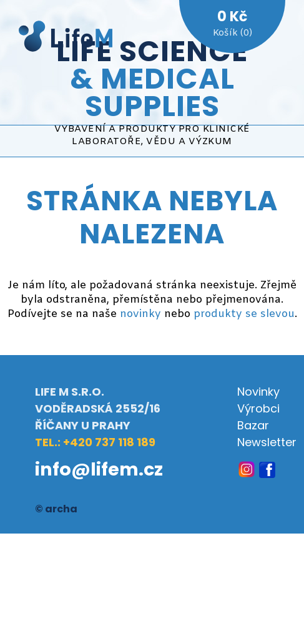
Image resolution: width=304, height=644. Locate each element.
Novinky (258, 392)
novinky (140, 314)
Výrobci (258, 408)
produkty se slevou (244, 314)
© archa (56, 509)
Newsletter (267, 442)
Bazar (253, 425)
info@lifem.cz (99, 469)
